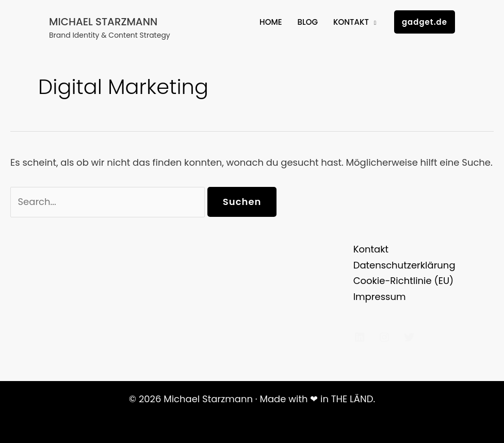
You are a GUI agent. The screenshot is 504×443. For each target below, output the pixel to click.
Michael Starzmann (103, 22)
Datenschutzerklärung (404, 265)
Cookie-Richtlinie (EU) (404, 281)
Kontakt (371, 249)
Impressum (380, 297)
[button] (425, 22)
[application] (372, 22)
